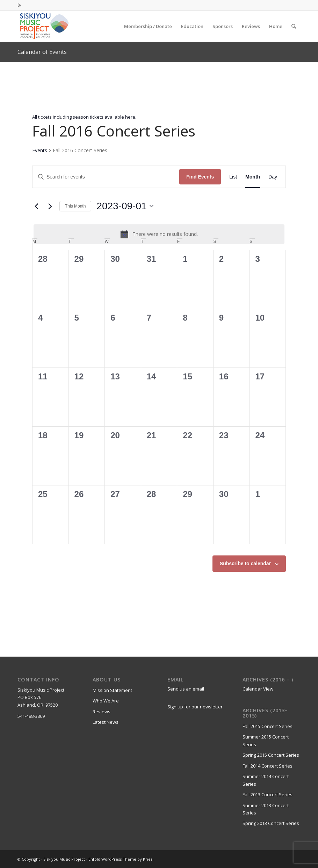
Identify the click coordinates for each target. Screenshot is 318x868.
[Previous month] (36, 206)
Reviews (102, 712)
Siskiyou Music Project (64, 859)
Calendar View (258, 689)
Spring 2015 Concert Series (271, 755)
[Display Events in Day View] (273, 177)
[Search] (294, 26)
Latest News (106, 722)
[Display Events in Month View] (253, 177)
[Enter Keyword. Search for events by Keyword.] (106, 177)
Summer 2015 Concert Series (266, 740)
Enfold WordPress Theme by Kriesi (121, 859)
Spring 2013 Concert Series (271, 823)
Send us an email (186, 689)
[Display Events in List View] (233, 177)
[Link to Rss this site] (20, 5)
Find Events (200, 177)
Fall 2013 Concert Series (268, 794)
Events (40, 150)
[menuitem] (148, 26)
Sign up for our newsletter (195, 707)
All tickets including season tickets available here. (84, 117)
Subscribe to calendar (245, 563)
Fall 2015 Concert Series (268, 726)
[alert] (159, 234)
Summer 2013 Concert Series (266, 809)
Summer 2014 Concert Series (266, 780)
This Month (75, 206)
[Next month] (50, 206)
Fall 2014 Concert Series (268, 766)
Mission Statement (112, 690)
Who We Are (106, 701)
